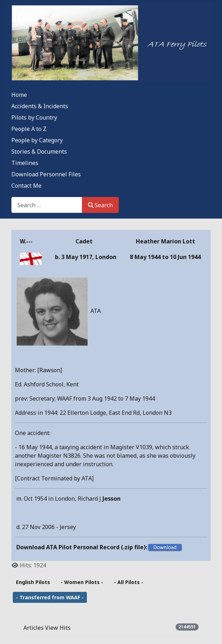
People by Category (37, 140)
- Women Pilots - (82, 582)
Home (19, 95)
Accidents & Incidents (40, 106)
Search (100, 205)
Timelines (25, 163)
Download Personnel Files (46, 174)
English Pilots (33, 582)
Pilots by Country (34, 117)
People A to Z (29, 129)
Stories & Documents (39, 152)
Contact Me (26, 186)
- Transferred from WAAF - (50, 597)
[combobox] (47, 205)
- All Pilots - (129, 582)
